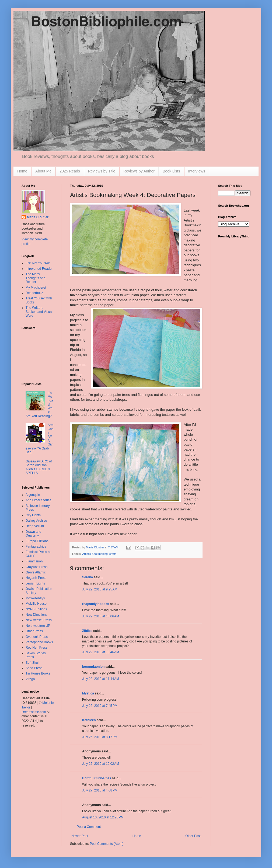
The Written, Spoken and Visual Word (39, 312)
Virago (30, 679)
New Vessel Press (39, 620)
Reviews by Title (102, 171)
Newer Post (80, 836)
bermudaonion (93, 667)
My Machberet (36, 288)
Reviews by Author (139, 171)
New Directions (36, 615)
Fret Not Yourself (38, 263)
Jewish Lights (35, 583)
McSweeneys (35, 598)
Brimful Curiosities (97, 778)
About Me (43, 171)
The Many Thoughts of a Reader (35, 278)
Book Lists (171, 171)
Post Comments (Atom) (107, 844)
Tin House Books (38, 673)
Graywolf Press (36, 567)
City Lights (33, 515)
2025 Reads (70, 171)
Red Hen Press (36, 648)
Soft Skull (32, 663)
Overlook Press (37, 637)
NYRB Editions (36, 609)
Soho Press (34, 668)
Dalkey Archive (36, 521)
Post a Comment (89, 827)
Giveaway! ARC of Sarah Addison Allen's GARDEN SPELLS (39, 467)
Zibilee (87, 631)
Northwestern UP (38, 626)
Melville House (36, 604)
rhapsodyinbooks (96, 604)
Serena (88, 577)
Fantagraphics (36, 547)
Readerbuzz (34, 293)
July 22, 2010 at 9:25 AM (100, 589)
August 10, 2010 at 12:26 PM (103, 817)
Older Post (193, 836)
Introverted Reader (39, 269)
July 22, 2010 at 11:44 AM (101, 679)
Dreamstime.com (34, 712)
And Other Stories (38, 500)
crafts (113, 554)
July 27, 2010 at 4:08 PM (100, 790)
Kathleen (89, 720)
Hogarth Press (36, 578)
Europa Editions (37, 541)
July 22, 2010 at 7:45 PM (100, 706)
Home (22, 171)
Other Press (34, 631)
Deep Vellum (35, 526)
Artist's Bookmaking (95, 554)
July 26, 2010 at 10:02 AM (101, 764)
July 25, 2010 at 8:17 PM (100, 737)
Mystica (88, 693)
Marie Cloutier (38, 217)
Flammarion (34, 561)
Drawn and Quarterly (33, 534)
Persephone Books (39, 642)
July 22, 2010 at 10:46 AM (101, 652)
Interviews (197, 171)
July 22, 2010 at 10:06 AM (101, 616)
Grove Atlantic (36, 572)
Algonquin (33, 495)
